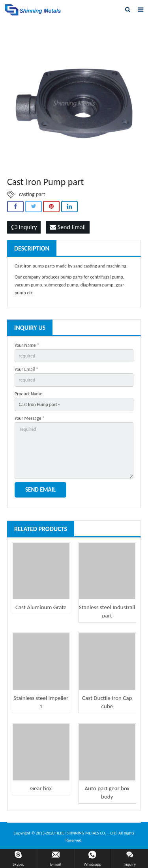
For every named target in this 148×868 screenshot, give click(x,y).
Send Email (68, 227)
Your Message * (30, 418)
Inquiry (24, 227)
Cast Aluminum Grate (41, 607)
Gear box (41, 788)
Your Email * (26, 369)
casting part (32, 194)
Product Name (28, 394)
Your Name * (27, 345)
